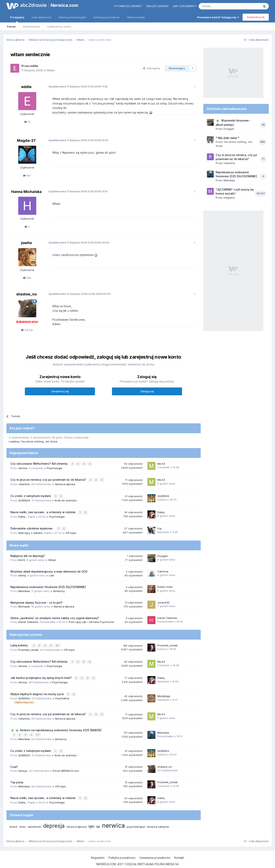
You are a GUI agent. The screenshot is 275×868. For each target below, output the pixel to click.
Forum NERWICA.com (66, 762)
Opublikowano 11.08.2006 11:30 (76, 86)
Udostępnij (151, 68)
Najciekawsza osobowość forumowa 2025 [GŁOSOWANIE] (48, 582)
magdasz (229, 198)
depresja (54, 816)
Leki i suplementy (185, 6)
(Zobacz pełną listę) (76, 435)
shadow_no (26, 292)
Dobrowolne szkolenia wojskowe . (33, 523)
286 (27, 275)
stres (23, 817)
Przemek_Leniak (28, 644)
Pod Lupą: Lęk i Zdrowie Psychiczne (92, 617)
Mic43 (161, 461)
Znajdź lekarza (157, 6)
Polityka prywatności (122, 848)
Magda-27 (26, 138)
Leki (52, 570)
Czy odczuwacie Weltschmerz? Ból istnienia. (40, 461)
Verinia (23, 465)
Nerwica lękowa (65, 481)
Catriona (163, 566)
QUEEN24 (24, 496)
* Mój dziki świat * (227, 138)
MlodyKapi (164, 689)
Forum (11, 26)
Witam (51, 70)
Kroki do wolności (66, 496)
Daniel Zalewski (28, 617)
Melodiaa (24, 586)
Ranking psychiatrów (107, 17)
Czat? (14, 757)
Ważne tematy (136, 17)
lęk (98, 817)
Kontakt (179, 848)
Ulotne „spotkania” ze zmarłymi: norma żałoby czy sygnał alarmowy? (55, 613)
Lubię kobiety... (20, 640)
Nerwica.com (64, 5)
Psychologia (54, 465)
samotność (34, 817)
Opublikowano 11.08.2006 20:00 (77, 240)
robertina (24, 481)
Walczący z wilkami (30, 527)
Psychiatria (62, 691)
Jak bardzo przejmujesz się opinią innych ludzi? (41, 671)
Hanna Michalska (26, 189)
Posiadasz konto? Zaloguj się (218, 17)
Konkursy (59, 586)
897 (27, 173)
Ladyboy (14, 439)
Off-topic (71, 527)
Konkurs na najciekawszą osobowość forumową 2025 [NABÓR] (61, 722)
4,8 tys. (27, 328)
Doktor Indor (165, 582)
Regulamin (98, 848)
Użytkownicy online (59, 26)
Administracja (31, 26)
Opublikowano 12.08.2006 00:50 (78, 291)
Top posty (17, 773)
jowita (26, 240)
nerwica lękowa (77, 817)
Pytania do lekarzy (128, 6)
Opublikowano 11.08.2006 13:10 (76, 189)
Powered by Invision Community (138, 861)
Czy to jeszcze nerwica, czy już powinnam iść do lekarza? (49, 477)
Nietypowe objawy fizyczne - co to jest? (36, 597)
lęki (91, 817)
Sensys (23, 762)
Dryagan (163, 551)
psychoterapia (136, 817)
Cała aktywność (41, 17)
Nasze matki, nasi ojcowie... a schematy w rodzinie (43, 508)
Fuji (160, 523)
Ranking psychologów (73, 17)
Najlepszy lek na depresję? (28, 551)
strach (13, 817)
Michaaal (24, 601)
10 (27, 122)
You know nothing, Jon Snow (39, 439)
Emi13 (22, 555)
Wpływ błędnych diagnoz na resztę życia (37, 687)
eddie (34, 66)
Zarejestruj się (256, 17)
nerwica (113, 816)
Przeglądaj (17, 19)
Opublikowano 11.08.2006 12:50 (77, 138)
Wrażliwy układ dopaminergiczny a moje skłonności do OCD (49, 566)
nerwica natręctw (158, 817)
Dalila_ (22, 512)
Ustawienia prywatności (155, 848)
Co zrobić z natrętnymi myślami (31, 492)
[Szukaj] (219, 6)
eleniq (22, 570)
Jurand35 (163, 597)
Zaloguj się (147, 389)
